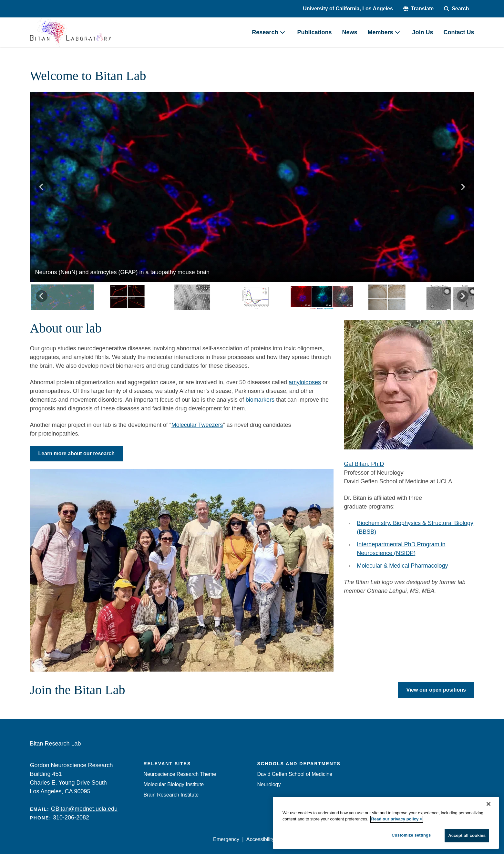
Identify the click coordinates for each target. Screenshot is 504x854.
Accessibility (260, 839)
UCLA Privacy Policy (305, 839)
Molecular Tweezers (197, 425)
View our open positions (436, 690)
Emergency (226, 839)
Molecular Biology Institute (174, 784)
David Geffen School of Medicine (295, 774)
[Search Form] (456, 9)
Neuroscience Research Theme (180, 774)
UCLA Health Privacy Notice (368, 839)
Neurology (269, 784)
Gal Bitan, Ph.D (364, 464)
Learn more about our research (77, 453)
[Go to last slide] (42, 187)
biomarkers (260, 400)
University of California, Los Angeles (348, 9)
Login (413, 839)
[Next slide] (463, 187)
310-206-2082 (71, 818)
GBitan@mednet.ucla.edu (84, 809)
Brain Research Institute (171, 795)
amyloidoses (305, 382)
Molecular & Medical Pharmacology (402, 566)
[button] (418, 9)
